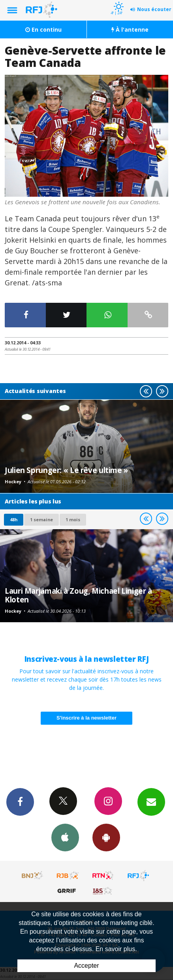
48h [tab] (14, 519)
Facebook (20, 801)
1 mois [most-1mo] (73, 519)
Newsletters (151, 801)
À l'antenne (130, 29)
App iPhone (65, 837)
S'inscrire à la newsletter (86, 718)
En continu (43, 29)
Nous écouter (154, 9)
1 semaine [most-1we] (41, 519)
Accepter (86, 966)
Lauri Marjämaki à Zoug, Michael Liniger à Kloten (78, 595)
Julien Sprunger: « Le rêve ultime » (66, 470)
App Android (106, 837)
